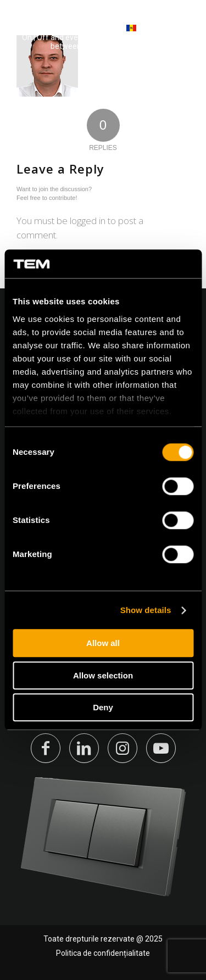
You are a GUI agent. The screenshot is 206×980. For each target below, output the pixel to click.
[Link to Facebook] (46, 748)
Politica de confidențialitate (103, 953)
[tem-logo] (66, 33)
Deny (103, 708)
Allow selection (103, 675)
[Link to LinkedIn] (84, 748)
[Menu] (180, 33)
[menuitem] (180, 33)
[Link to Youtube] (161, 748)
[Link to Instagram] (123, 748)
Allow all (103, 644)
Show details (146, 610)
